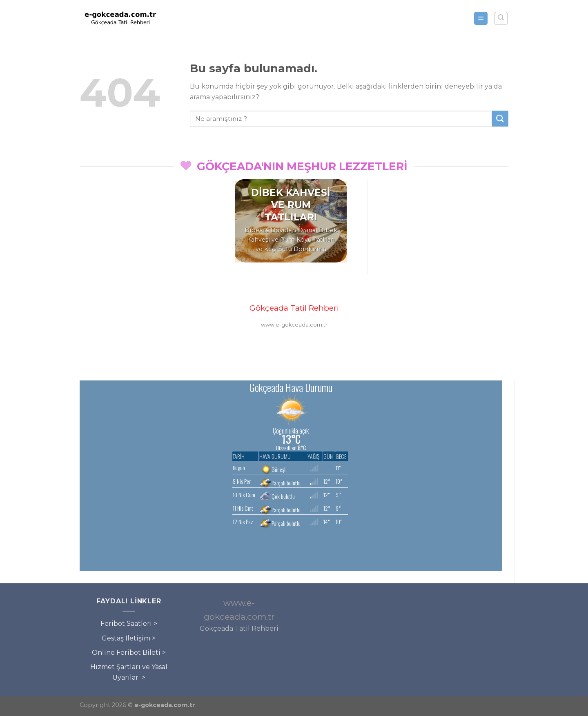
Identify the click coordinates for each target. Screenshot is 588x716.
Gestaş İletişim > (129, 638)
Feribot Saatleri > (129, 624)
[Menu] (481, 19)
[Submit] (500, 119)
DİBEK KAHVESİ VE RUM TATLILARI (291, 205)
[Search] (501, 18)
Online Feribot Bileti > (129, 653)
